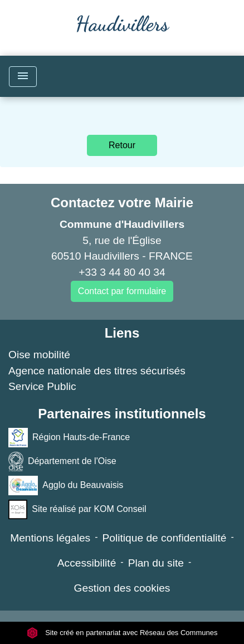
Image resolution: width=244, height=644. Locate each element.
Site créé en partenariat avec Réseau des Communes (122, 633)
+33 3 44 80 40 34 (122, 272)
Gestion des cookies (122, 588)
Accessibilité (87, 563)
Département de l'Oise (62, 462)
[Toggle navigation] (23, 77)
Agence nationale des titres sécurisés (97, 371)
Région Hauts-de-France (69, 438)
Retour (122, 145)
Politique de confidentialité (165, 538)
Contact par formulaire (122, 291)
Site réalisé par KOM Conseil (77, 509)
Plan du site (156, 563)
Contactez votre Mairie (122, 203)
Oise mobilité (39, 355)
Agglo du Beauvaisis (66, 486)
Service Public (42, 386)
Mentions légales (50, 538)
